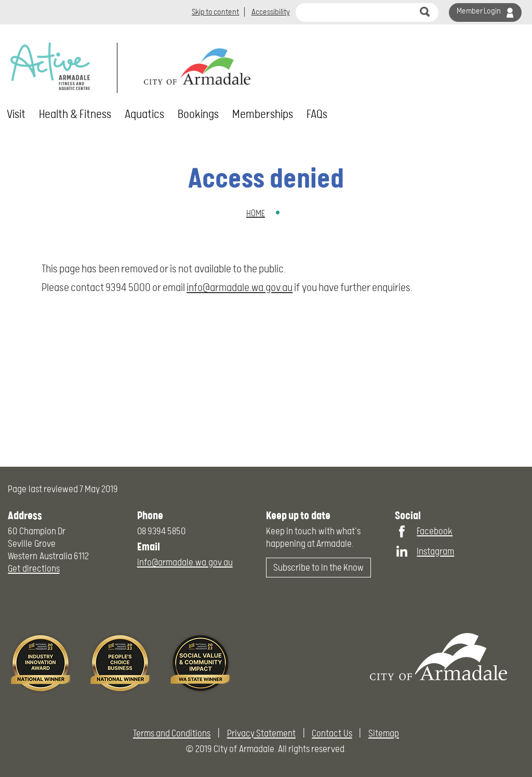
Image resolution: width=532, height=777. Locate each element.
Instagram (435, 551)
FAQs (317, 114)
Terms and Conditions (172, 733)
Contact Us (332, 733)
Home (256, 213)
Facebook (435, 531)
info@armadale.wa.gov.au (240, 287)
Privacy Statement (261, 733)
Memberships (263, 114)
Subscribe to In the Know (319, 567)
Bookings (198, 114)
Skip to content (215, 12)
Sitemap (384, 733)
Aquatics (144, 114)
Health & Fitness (75, 114)
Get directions (34, 568)
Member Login (479, 11)
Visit (16, 114)
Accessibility (271, 12)
